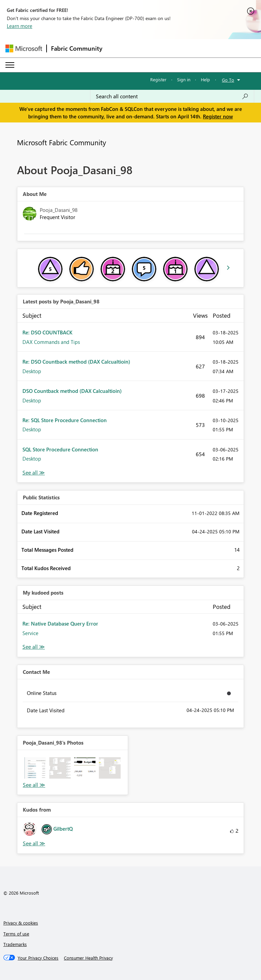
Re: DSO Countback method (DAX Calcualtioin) (76, 362)
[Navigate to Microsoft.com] (24, 48)
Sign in (184, 79)
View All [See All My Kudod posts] (34, 647)
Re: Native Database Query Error (60, 624)
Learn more (20, 26)
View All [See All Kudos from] (34, 843)
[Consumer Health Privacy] (88, 958)
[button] (35, 768)
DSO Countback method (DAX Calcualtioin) (72, 391)
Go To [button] (228, 80)
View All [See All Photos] (34, 785)
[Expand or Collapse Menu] (10, 65)
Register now (218, 116)
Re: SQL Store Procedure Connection (65, 420)
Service (30, 633)
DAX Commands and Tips (51, 342)
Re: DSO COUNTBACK (47, 332)
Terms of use (16, 934)
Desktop (32, 371)
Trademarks (15, 944)
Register (158, 79)
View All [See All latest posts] (34, 473)
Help (205, 79)
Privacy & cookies (21, 923)
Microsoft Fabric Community (62, 142)
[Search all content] (172, 96)
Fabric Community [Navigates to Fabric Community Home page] (77, 48)
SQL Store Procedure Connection (60, 449)
